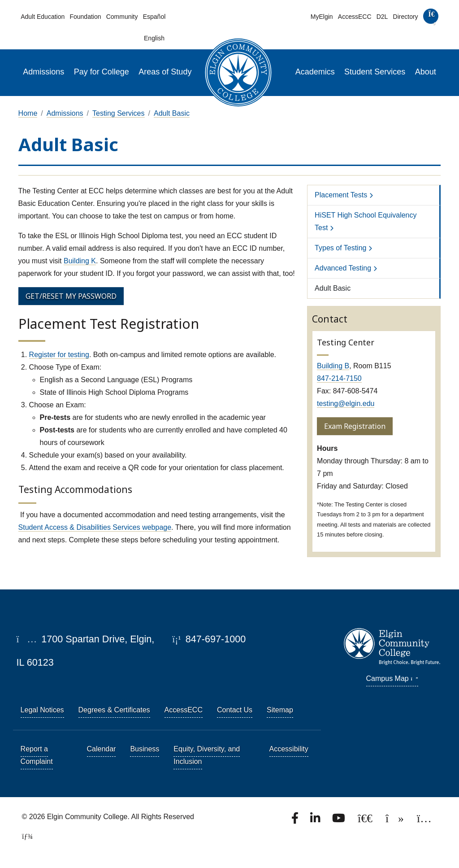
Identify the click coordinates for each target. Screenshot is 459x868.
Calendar (102, 749)
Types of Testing (340, 248)
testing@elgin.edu (346, 403)
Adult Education (43, 17)
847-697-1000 (209, 639)
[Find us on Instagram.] (424, 821)
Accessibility (289, 749)
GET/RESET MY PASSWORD (71, 296)
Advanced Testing (343, 268)
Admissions (43, 72)
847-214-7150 (339, 378)
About (426, 72)
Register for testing (59, 355)
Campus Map (392, 678)
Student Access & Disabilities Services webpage (95, 527)
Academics (315, 72)
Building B (333, 366)
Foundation (85, 17)
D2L (382, 17)
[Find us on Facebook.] (296, 821)
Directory (406, 17)
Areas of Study (165, 72)
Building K (80, 261)
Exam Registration (355, 426)
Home (28, 113)
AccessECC (355, 17)
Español (154, 17)
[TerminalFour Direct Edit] (25, 836)
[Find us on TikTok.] (396, 821)
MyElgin (322, 17)
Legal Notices (42, 710)
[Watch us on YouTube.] (339, 821)
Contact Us (235, 710)
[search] (431, 18)
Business (145, 749)
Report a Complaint (37, 755)
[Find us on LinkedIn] (316, 821)
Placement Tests (341, 195)
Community (122, 17)
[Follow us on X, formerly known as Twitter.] (366, 821)
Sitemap (280, 710)
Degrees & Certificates (114, 710)
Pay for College (102, 72)
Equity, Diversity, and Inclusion (207, 755)
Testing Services (119, 113)
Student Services (375, 72)
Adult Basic (172, 113)
